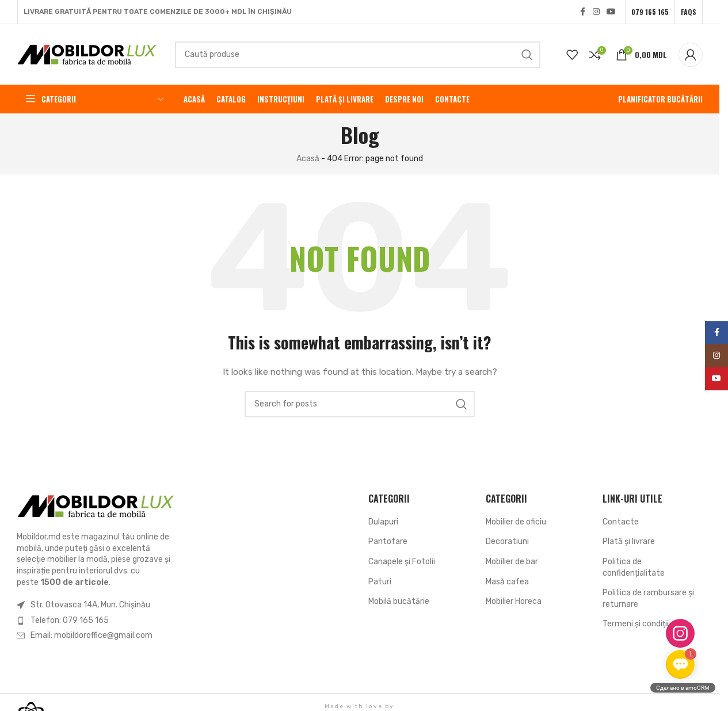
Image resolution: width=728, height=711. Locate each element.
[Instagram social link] (596, 12)
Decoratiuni (507, 541)
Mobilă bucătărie (399, 601)
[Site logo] (87, 54)
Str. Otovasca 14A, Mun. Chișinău (90, 605)
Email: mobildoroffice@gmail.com (92, 635)
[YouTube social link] (611, 12)
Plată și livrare (629, 541)
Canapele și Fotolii (402, 562)
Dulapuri (383, 522)
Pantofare (388, 541)
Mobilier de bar (512, 562)
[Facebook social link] (582, 12)
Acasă (308, 159)
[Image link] (96, 506)
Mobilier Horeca (514, 601)
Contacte (621, 522)
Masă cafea (507, 582)
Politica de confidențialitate (634, 567)
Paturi (380, 582)
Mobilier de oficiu (516, 522)
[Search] (358, 55)
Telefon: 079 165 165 (70, 620)
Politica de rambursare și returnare (648, 598)
